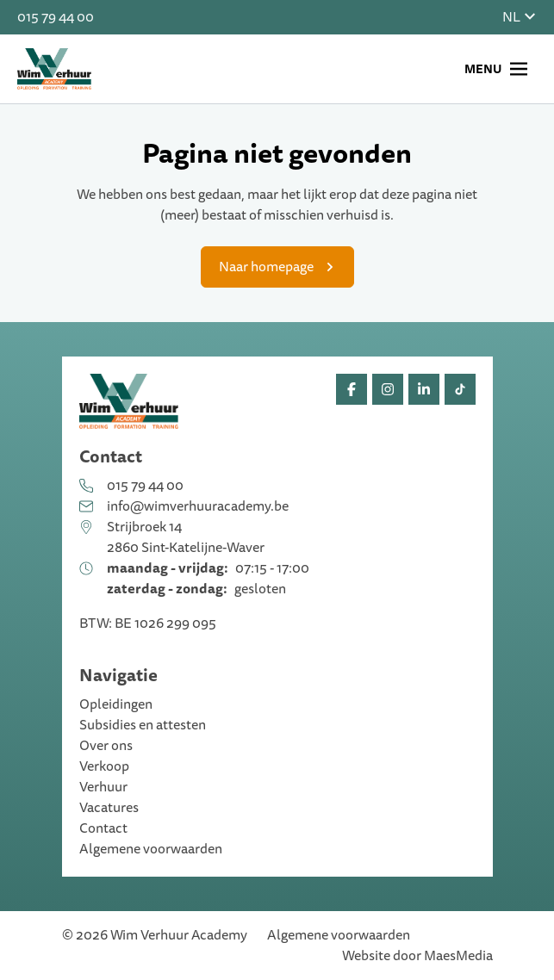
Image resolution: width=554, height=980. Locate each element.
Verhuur (103, 787)
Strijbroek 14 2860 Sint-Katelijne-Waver (186, 537)
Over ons (106, 746)
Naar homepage (266, 267)
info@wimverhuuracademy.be (198, 506)
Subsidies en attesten (143, 725)
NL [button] (520, 17)
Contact (103, 828)
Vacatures (109, 808)
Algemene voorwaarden (151, 849)
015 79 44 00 (56, 17)
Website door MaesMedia (417, 956)
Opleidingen (116, 704)
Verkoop (104, 766)
